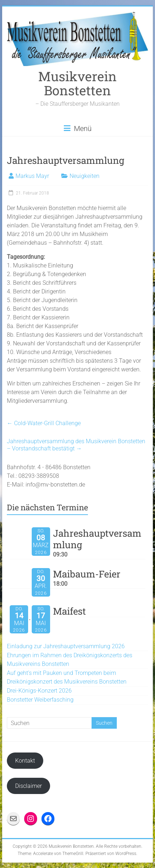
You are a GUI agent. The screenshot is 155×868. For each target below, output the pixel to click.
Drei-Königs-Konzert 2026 (39, 691)
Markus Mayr (32, 176)
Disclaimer (28, 786)
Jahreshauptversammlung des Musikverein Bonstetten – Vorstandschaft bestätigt (76, 445)
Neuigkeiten (85, 176)
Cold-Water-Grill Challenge (44, 423)
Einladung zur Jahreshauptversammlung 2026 (66, 646)
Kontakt (25, 761)
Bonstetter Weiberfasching (40, 700)
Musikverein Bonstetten (77, 83)
